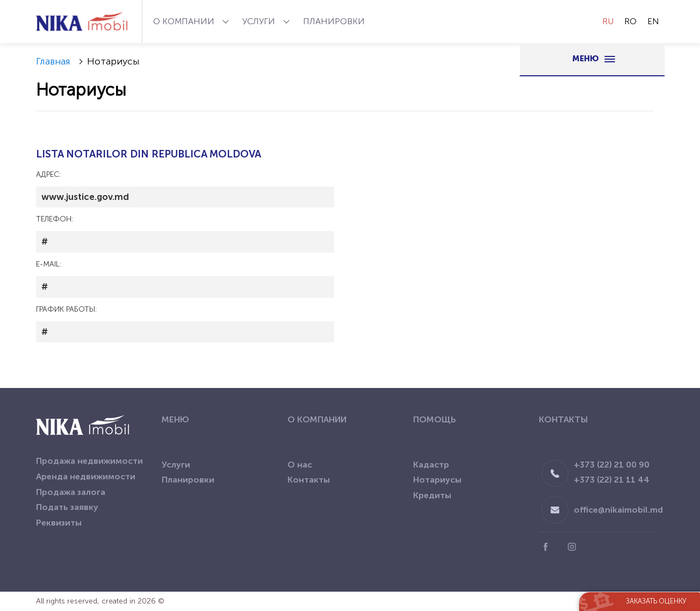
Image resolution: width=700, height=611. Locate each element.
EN (653, 21)
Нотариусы (437, 480)
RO (630, 21)
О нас (300, 465)
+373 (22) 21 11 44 (612, 480)
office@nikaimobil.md (618, 510)
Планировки (334, 21)
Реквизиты (59, 523)
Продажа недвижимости (89, 461)
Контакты (309, 480)
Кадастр (431, 465)
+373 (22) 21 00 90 (612, 465)
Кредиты (432, 495)
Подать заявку (67, 507)
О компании (185, 21)
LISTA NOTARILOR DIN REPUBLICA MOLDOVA (149, 154)
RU (608, 21)
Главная (53, 61)
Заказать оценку (656, 601)
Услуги (260, 21)
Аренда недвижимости (86, 476)
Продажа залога (71, 492)
